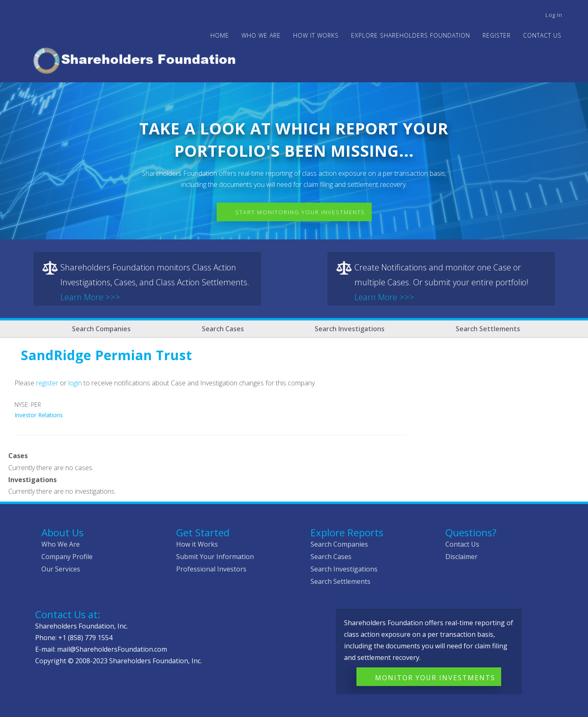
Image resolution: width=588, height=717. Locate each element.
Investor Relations (39, 415)
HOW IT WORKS (316, 35)
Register (497, 35)
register (47, 383)
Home (220, 35)
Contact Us (542, 35)
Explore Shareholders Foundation (411, 35)
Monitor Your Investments (435, 678)
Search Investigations (350, 329)
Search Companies (101, 329)
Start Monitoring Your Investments (300, 212)
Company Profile (67, 557)
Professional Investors (211, 569)
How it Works (197, 544)
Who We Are (61, 544)
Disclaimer (461, 557)
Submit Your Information (215, 557)
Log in (554, 15)
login (75, 383)
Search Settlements (488, 329)
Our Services (61, 569)
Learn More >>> (90, 297)
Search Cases (223, 329)
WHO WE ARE (261, 35)
